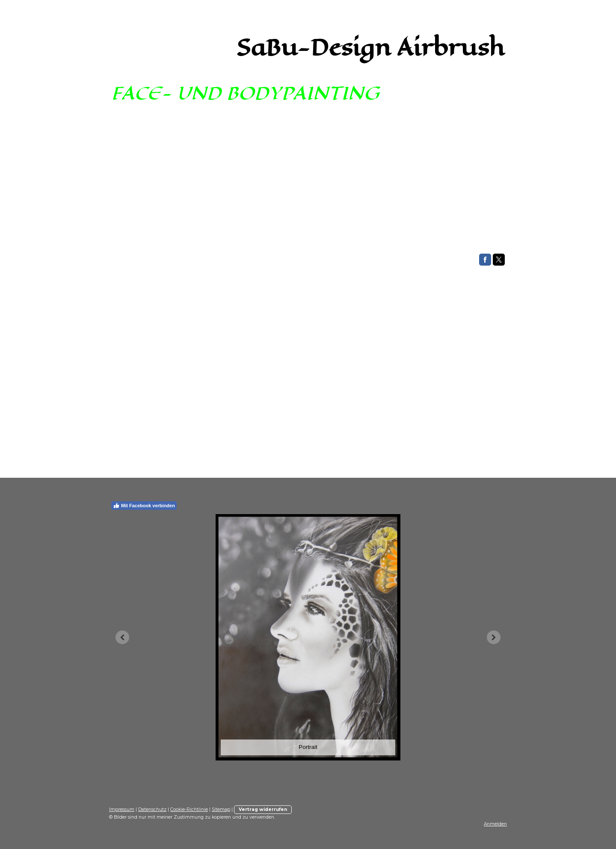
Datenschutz (152, 809)
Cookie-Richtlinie (189, 809)
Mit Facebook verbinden (144, 506)
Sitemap (221, 809)
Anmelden (495, 824)
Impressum (122, 809)
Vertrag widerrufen (263, 809)
